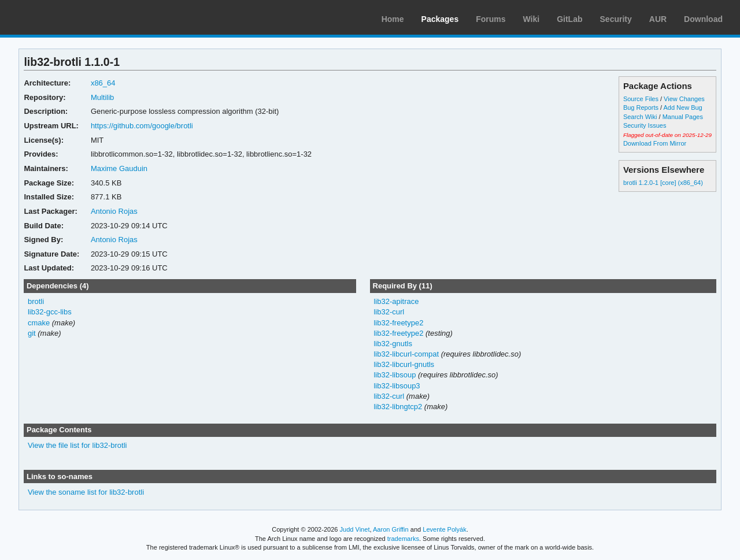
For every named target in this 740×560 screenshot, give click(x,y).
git (32, 333)
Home (393, 19)
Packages (440, 19)
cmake (39, 323)
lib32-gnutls (393, 344)
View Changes (684, 99)
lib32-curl (389, 312)
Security (616, 19)
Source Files (641, 99)
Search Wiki (640, 117)
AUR (658, 19)
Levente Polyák (444, 529)
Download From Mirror (655, 143)
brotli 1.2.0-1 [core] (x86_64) (663, 183)
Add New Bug (683, 107)
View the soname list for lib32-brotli (86, 492)
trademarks (403, 539)
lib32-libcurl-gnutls (404, 364)
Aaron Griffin (391, 529)
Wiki (532, 19)
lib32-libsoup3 (397, 386)
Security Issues (645, 125)
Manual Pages (683, 117)
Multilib (102, 97)
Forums (491, 19)
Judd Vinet (355, 529)
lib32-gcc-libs (50, 312)
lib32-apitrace (396, 301)
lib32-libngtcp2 (398, 407)
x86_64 (103, 83)
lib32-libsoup (395, 375)
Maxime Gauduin (119, 168)
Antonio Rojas (114, 211)
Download (703, 19)
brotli (36, 301)
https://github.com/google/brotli (142, 126)
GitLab (569, 19)
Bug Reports (641, 107)
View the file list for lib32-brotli (77, 445)
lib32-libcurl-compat (406, 354)
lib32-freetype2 (398, 323)
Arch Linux (64, 17)
